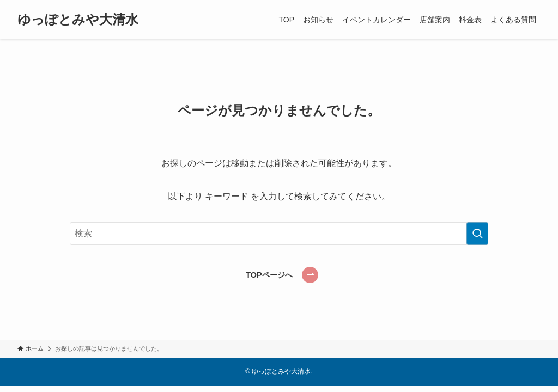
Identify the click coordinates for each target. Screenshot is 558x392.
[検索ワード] (279, 234)
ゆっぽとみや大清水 (78, 20)
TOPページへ (269, 275)
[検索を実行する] (477, 234)
